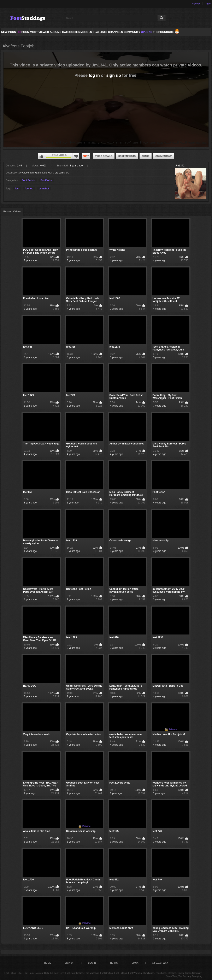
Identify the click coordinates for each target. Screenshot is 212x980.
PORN (23, 32)
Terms (114, 963)
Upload (147, 32)
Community (132, 32)
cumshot (44, 189)
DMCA (135, 963)
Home (48, 963)
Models (86, 32)
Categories (71, 32)
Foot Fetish (28, 180)
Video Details (104, 156)
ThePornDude (163, 32)
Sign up (196, 4)
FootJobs (46, 180)
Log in (208, 4)
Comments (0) (164, 156)
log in (94, 75)
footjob (29, 189)
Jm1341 (180, 166)
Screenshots (127, 156)
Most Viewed (39, 32)
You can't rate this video (41, 156)
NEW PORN (9, 32)
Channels (115, 32)
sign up (114, 75)
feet (17, 189)
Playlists (100, 32)
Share (146, 156)
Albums (56, 32)
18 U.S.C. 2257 (160, 963)
